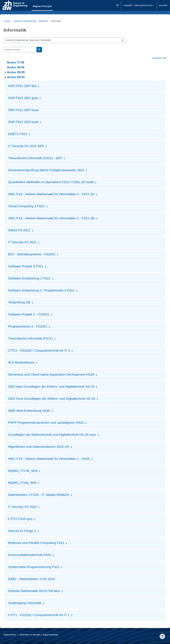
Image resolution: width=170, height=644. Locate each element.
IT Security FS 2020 (30, 507)
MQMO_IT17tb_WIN (30, 471)
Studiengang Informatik (32, 603)
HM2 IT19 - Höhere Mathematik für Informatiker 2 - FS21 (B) (59, 218)
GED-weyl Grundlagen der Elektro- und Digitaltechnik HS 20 (59, 386)
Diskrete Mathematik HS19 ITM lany (41, 591)
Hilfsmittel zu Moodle (38, 635)
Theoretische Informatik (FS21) (38, 338)
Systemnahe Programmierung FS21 (41, 567)
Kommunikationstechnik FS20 (37, 555)
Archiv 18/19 (23, 68)
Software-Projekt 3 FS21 (33, 266)
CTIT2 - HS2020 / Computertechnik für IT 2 (46, 350)
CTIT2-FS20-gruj (28, 519)
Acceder (163, 5)
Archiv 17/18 (23, 63)
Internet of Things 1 (29, 531)
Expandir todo (152, 58)
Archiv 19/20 (23, 73)
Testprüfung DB (27, 302)
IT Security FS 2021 (30, 242)
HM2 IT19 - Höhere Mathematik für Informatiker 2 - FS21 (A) (59, 194)
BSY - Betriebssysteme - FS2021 (39, 254)
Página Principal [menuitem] (42, 6)
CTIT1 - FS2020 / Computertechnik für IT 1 (46, 615)
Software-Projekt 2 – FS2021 (36, 314)
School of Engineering (33, 21)
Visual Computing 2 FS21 (34, 206)
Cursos (15, 21)
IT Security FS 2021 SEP (33, 146)
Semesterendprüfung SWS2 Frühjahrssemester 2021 (54, 170)
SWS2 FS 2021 (27, 230)
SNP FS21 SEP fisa (30, 86)
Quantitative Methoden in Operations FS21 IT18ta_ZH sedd (58, 182)
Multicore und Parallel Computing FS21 (44, 543)
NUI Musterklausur (29, 362)
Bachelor (52, 21)
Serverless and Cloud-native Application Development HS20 (59, 374)
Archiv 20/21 (23, 77)
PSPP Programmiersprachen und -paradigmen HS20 (53, 422)
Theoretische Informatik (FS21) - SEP (42, 158)
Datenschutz (17, 635)
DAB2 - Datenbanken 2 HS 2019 (39, 579)
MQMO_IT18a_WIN (30, 483)
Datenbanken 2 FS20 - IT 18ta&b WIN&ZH (46, 495)
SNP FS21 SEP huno (31, 110)
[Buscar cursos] (27, 50)
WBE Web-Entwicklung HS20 (37, 411)
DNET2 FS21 (25, 134)
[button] (118, 5)
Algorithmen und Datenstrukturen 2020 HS (46, 447)
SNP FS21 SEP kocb (31, 122)
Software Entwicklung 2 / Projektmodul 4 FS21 (49, 290)
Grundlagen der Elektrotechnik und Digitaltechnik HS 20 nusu (59, 435)
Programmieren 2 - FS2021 (35, 326)
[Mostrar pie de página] (162, 636)
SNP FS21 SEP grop (30, 98)
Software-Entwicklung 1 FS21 (37, 278)
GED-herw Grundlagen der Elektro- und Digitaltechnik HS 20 (59, 399)
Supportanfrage (59, 635)
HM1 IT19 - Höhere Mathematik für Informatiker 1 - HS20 (56, 459)
